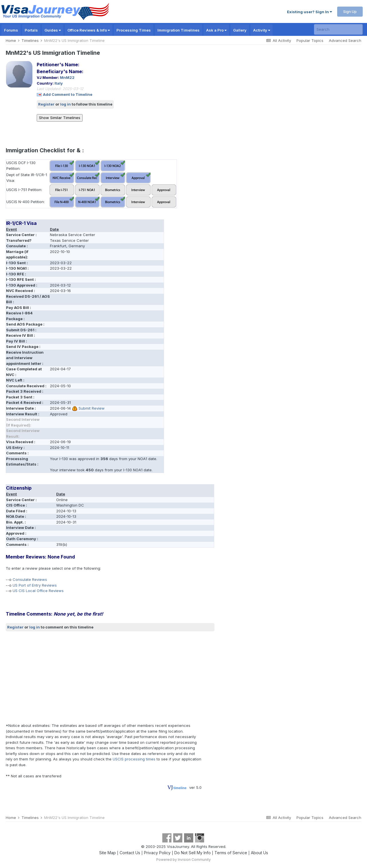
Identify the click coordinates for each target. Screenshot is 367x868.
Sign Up (350, 11)
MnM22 (67, 77)
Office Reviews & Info (89, 30)
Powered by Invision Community (183, 860)
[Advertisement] (110, 677)
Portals (31, 30)
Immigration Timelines (178, 30)
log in (66, 104)
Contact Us (130, 853)
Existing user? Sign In (310, 12)
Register (46, 104)
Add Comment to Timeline (68, 94)
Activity (262, 30)
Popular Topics (310, 40)
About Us (259, 853)
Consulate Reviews (30, 579)
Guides (53, 30)
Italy (59, 83)
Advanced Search (345, 40)
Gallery (240, 30)
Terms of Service (231, 853)
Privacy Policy (157, 853)
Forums (11, 30)
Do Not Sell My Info (193, 853)
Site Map (108, 853)
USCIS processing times (134, 759)
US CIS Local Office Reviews (38, 591)
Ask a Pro (216, 30)
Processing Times (134, 30)
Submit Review (92, 408)
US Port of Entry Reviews (35, 585)
